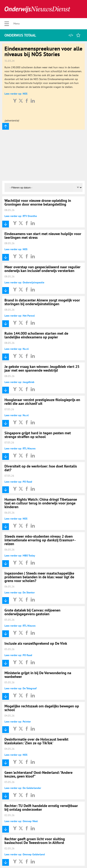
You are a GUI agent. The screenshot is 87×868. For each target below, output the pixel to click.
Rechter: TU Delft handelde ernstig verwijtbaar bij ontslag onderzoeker (41, 808)
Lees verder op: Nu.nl (17, 349)
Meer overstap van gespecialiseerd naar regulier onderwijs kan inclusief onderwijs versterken (42, 269)
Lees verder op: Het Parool (20, 316)
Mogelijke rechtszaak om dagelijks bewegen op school (42, 708)
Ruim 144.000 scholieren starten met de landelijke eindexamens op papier (36, 335)
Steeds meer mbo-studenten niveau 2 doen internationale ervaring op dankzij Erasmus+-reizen (40, 540)
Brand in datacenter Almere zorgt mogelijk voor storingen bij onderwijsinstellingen (42, 302)
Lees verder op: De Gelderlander (23, 788)
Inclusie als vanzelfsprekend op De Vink (36, 643)
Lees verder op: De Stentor (20, 592)
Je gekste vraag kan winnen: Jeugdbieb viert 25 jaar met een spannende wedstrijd (42, 368)
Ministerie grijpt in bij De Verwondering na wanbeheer (38, 675)
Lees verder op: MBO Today (20, 556)
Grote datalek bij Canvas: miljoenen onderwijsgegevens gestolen (32, 612)
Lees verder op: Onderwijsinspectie (24, 282)
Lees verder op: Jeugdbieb (19, 382)
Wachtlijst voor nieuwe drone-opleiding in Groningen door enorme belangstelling (38, 202)
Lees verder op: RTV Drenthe (21, 216)
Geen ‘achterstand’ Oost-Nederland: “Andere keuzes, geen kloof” (38, 774)
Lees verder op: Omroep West (21, 821)
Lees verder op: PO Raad (18, 482)
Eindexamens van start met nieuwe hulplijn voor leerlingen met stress (43, 236)
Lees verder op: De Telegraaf (21, 688)
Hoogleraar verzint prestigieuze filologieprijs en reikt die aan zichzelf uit (42, 402)
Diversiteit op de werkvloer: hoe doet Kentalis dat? (41, 468)
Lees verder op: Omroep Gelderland (25, 854)
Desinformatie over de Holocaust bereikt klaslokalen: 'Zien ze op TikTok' (36, 741)
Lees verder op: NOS (16, 94)
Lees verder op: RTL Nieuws (20, 448)
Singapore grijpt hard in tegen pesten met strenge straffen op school (38, 435)
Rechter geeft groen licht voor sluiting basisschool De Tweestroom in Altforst (35, 841)
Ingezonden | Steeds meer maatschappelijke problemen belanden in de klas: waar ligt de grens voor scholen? (39, 577)
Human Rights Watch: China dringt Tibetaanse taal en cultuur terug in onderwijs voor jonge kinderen (41, 503)
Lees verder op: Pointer (18, 722)
